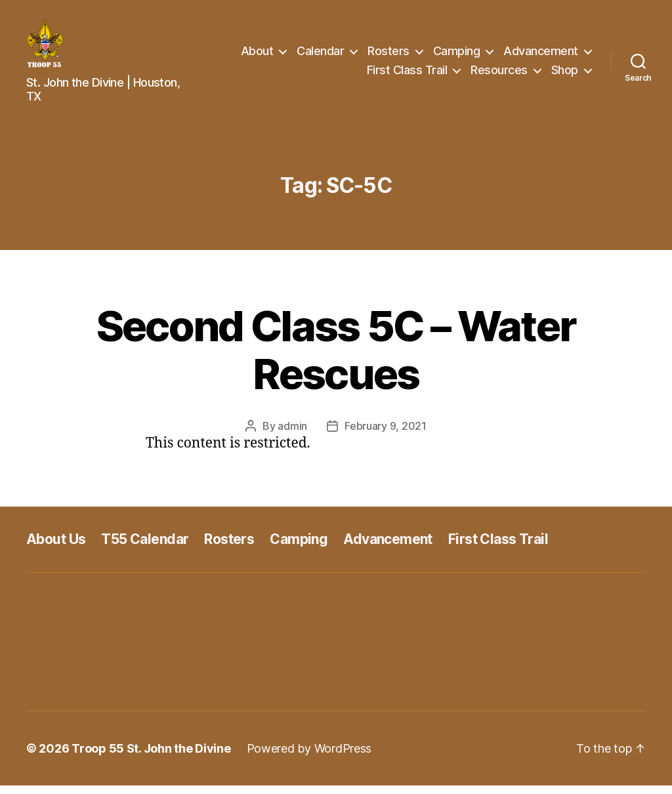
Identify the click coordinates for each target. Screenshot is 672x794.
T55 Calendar (145, 548)
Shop (565, 74)
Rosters (388, 55)
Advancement (541, 55)
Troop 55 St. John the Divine (151, 757)
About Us (56, 548)
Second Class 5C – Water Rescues (336, 358)
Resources (499, 74)
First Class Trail (407, 74)
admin (292, 434)
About (257, 55)
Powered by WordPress (309, 757)
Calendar (320, 55)
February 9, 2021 (386, 434)
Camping (457, 55)
